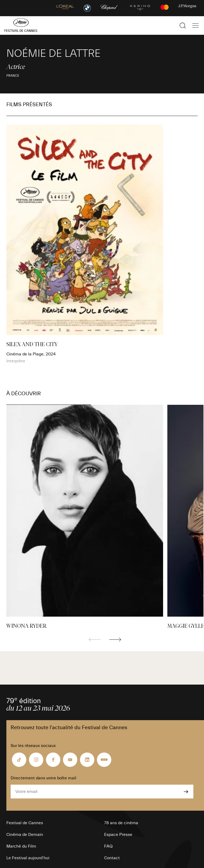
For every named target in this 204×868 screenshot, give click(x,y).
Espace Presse (118, 835)
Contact (112, 858)
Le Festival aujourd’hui (28, 858)
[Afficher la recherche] (183, 25)
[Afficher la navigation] (195, 25)
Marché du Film (21, 846)
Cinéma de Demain (25, 835)
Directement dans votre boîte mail (43, 778)
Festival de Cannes (25, 823)
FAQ (108, 846)
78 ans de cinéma (121, 823)
